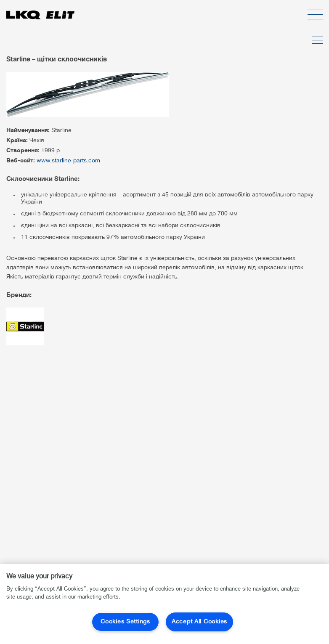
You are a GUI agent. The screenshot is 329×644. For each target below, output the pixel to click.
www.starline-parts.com (68, 161)
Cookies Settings (125, 622)
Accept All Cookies (199, 622)
